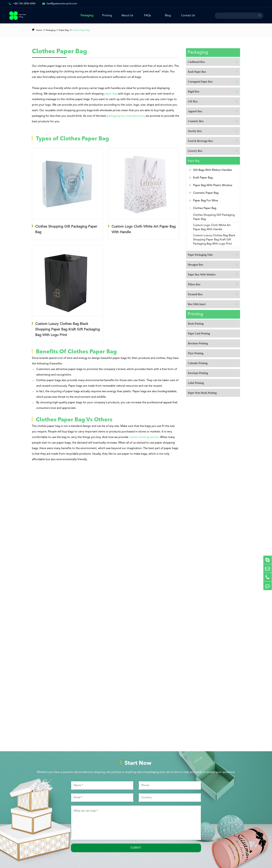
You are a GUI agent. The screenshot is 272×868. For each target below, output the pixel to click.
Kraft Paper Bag (203, 178)
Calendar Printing (198, 363)
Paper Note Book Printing (202, 393)
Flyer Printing (196, 353)
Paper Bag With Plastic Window (213, 185)
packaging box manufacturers (126, 116)
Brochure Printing (198, 343)
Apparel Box (195, 111)
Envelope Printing (198, 373)
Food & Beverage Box (200, 141)
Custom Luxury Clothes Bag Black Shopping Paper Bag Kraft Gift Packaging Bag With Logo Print (214, 240)
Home (39, 30)
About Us (127, 16)
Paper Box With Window (202, 275)
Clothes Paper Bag (81, 30)
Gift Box (193, 101)
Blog (168, 16)
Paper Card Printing (199, 333)
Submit (136, 848)
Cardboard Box (196, 62)
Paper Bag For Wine (206, 201)
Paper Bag (64, 30)
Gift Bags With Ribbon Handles (212, 170)
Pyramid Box (195, 294)
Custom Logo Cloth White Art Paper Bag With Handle (212, 227)
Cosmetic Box (196, 121)
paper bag (111, 94)
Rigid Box (194, 92)
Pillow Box (194, 284)
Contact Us (188, 16)
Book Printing (196, 324)
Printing (107, 16)
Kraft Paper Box (197, 72)
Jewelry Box (195, 131)
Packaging (87, 16)
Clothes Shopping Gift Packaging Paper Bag (214, 217)
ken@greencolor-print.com (62, 4)
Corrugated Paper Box (200, 82)
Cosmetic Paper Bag (206, 193)
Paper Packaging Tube (200, 255)
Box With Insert (197, 304)
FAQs (148, 16)
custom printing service (144, 437)
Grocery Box (195, 151)
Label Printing (196, 383)
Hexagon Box (195, 265)
